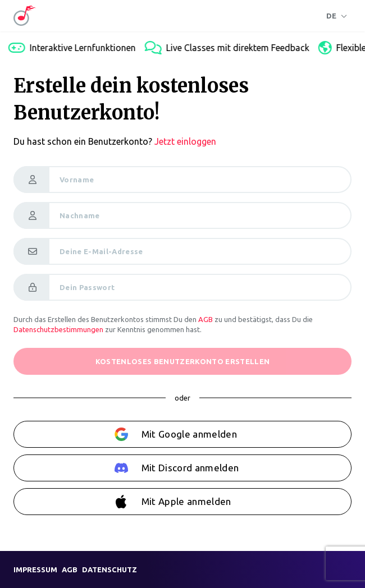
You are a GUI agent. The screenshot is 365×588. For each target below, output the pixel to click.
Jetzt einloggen (185, 141)
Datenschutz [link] (109, 569)
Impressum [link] (35, 569)
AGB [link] (70, 569)
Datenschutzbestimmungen (58, 329)
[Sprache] (337, 16)
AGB (206, 319)
